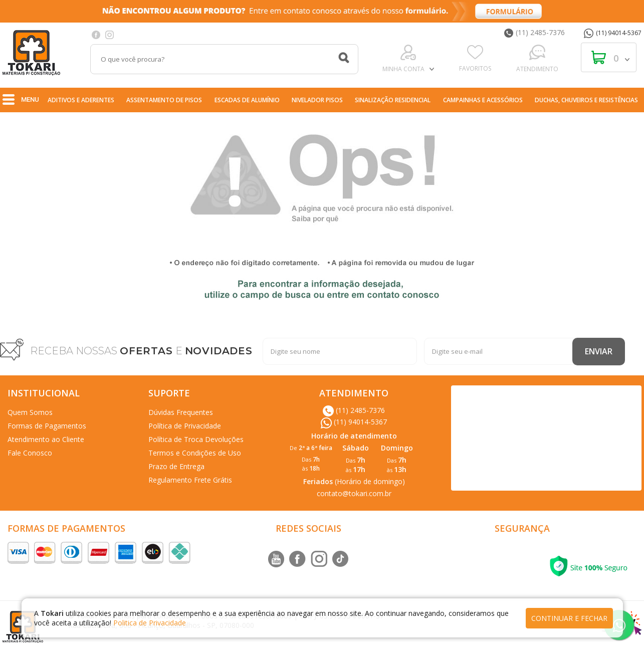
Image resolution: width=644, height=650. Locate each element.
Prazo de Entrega (176, 466)
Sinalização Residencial (393, 100)
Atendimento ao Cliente (46, 439)
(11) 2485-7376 (534, 33)
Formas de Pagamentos (47, 426)
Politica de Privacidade (150, 623)
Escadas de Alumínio (247, 100)
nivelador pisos (317, 100)
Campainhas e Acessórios (483, 100)
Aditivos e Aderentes (81, 100)
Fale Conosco (30, 453)
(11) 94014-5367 (613, 33)
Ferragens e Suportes (343, 122)
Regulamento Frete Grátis (190, 480)
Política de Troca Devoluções (196, 439)
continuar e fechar (569, 618)
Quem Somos (30, 412)
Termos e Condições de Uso (195, 453)
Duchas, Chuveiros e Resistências (586, 100)
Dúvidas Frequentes (181, 412)
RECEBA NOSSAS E (141, 351)
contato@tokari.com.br (354, 493)
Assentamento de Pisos (164, 100)
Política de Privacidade (185, 426)
